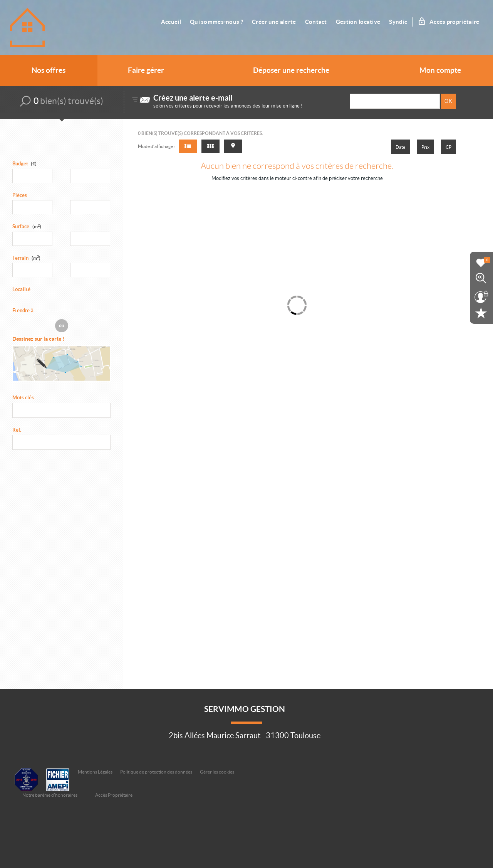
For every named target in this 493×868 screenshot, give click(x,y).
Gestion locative (358, 22)
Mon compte (440, 70)
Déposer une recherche (291, 70)
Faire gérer (146, 70)
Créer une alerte (274, 22)
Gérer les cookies (217, 772)
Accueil (171, 22)
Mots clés (23, 398)
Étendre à (23, 310)
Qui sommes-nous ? (216, 22)
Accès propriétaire (449, 22)
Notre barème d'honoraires (50, 795)
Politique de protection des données (156, 772)
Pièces (20, 195)
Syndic (398, 22)
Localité (21, 289)
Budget (20, 164)
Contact (316, 22)
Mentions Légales (95, 772)
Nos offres (49, 70)
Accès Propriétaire (114, 795)
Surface (27, 226)
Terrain (26, 258)
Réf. (17, 430)
